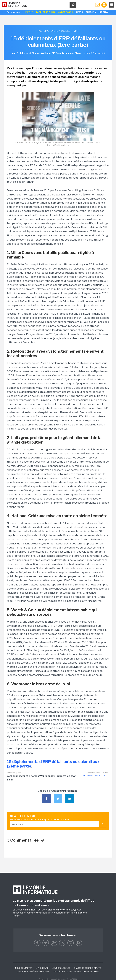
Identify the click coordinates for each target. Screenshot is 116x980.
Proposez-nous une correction (96, 775)
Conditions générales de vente (33, 972)
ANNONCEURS (42, 968)
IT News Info (64, 910)
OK (103, 824)
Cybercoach (66, 12)
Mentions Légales (61, 968)
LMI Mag (103, 12)
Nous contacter (24, 968)
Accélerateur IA (46, 12)
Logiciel (66, 31)
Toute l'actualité (48, 31)
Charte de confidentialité (87, 968)
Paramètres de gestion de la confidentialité (76, 972)
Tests (79, 12)
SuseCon (91, 12)
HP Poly (28, 12)
